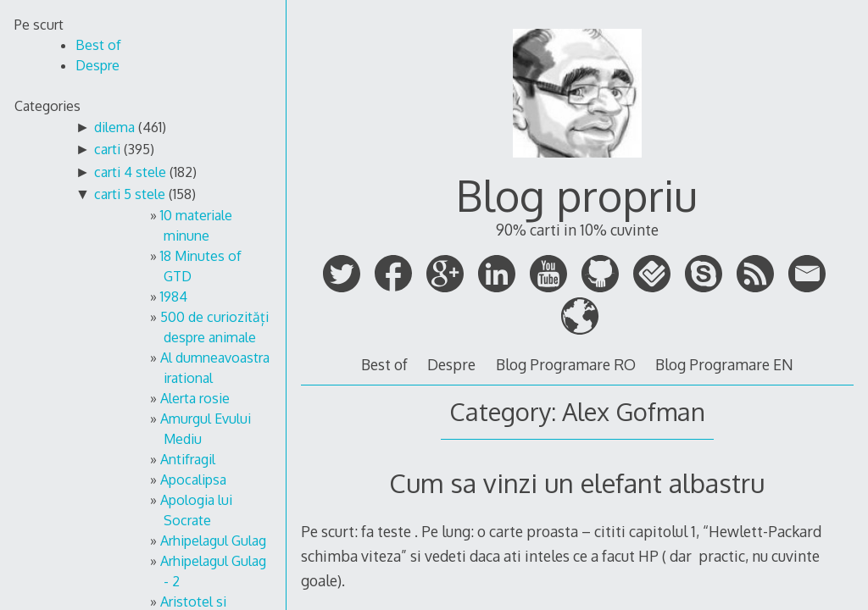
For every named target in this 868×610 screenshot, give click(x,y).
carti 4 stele (130, 172)
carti (107, 149)
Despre (451, 364)
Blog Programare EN (724, 364)
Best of (384, 364)
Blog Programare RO (566, 364)
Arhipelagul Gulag (213, 541)
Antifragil (188, 459)
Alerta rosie (195, 398)
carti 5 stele (130, 194)
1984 (174, 297)
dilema (114, 127)
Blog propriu (577, 195)
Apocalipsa (193, 480)
